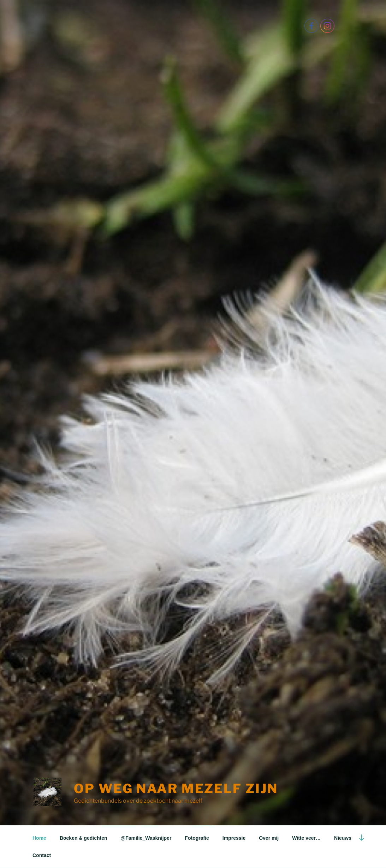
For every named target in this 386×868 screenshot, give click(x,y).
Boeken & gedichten (84, 838)
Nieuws (343, 838)
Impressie (234, 838)
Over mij (269, 838)
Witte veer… (306, 838)
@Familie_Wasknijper (146, 838)
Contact (42, 855)
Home (39, 838)
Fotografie (197, 838)
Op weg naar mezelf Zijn (176, 789)
